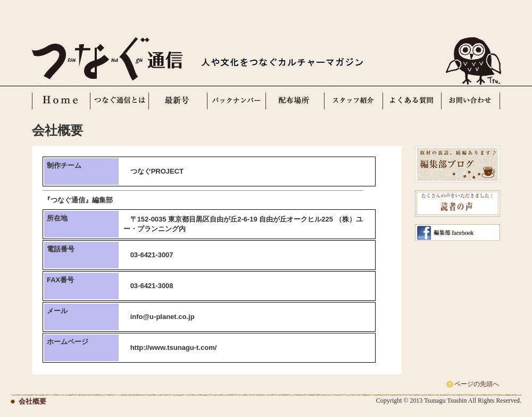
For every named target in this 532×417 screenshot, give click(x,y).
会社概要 (32, 401)
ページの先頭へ (477, 384)
